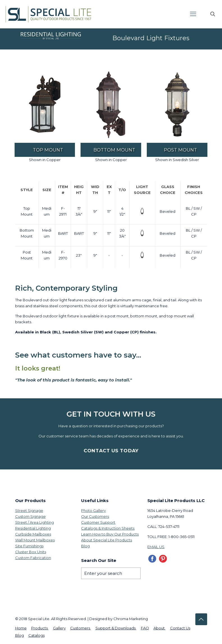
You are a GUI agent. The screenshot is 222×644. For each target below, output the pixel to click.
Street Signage (29, 510)
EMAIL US (156, 547)
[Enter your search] (111, 573)
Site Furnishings (29, 546)
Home (21, 628)
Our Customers (95, 516)
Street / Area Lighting (35, 522)
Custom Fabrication (33, 558)
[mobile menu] (193, 14)
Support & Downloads (116, 628)
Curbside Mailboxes (33, 534)
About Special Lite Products (107, 540)
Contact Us (180, 628)
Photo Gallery (93, 510)
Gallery (59, 628)
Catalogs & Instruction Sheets (108, 528)
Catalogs (36, 635)
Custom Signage (30, 516)
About (160, 628)
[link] (45, 105)
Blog (85, 546)
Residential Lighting (33, 528)
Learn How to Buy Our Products (110, 534)
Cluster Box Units (31, 552)
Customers (81, 628)
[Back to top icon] (201, 619)
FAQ (145, 628)
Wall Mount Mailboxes (35, 540)
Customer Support (98, 522)
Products (40, 628)
